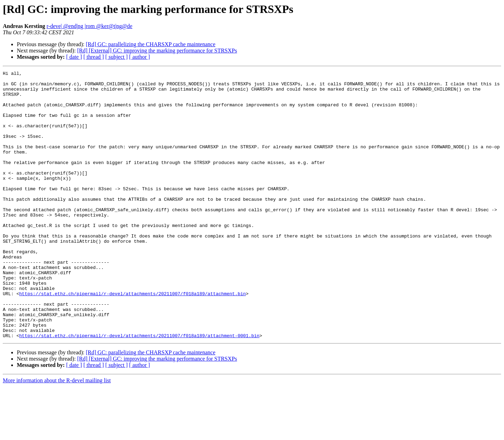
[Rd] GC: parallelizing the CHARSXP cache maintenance (150, 44)
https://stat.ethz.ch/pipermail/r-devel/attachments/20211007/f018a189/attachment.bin (132, 339)
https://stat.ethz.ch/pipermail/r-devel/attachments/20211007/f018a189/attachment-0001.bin (139, 389)
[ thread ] (94, 57)
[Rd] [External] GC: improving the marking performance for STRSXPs (157, 51)
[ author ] (140, 57)
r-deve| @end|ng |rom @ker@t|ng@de (89, 26)
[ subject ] (117, 57)
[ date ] (74, 57)
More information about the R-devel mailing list (57, 434)
